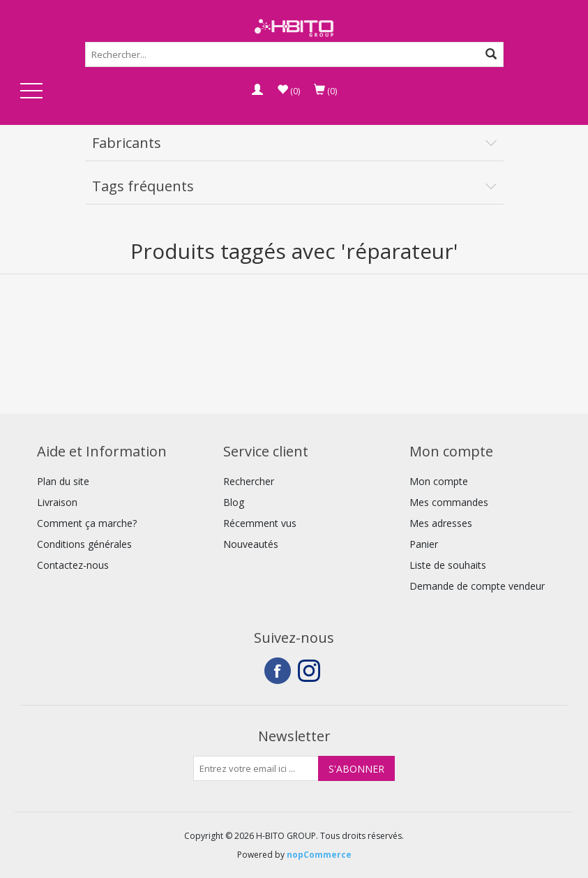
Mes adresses (441, 523)
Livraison (57, 502)
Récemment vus (260, 523)
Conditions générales (84, 544)
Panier (424, 544)
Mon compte (439, 481)
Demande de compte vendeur (477, 586)
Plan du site (63, 481)
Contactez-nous (73, 565)
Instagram (311, 671)
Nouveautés (251, 544)
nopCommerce (319, 855)
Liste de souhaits (448, 565)
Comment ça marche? (87, 523)
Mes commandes (449, 502)
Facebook (278, 671)
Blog (234, 502)
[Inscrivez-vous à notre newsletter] (256, 768)
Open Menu (31, 92)
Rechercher (249, 481)
